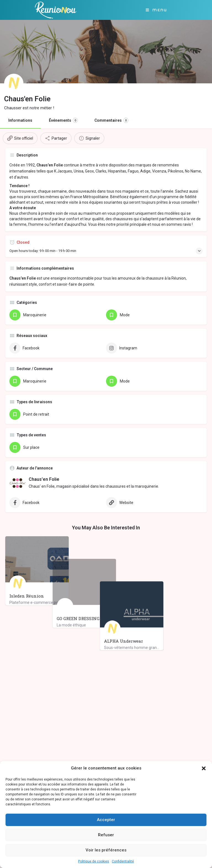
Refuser (106, 835)
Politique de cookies (94, 861)
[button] (204, 768)
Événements (63, 120)
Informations (20, 120)
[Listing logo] (14, 83)
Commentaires (111, 120)
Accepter (106, 820)
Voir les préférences (106, 850)
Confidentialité (123, 861)
